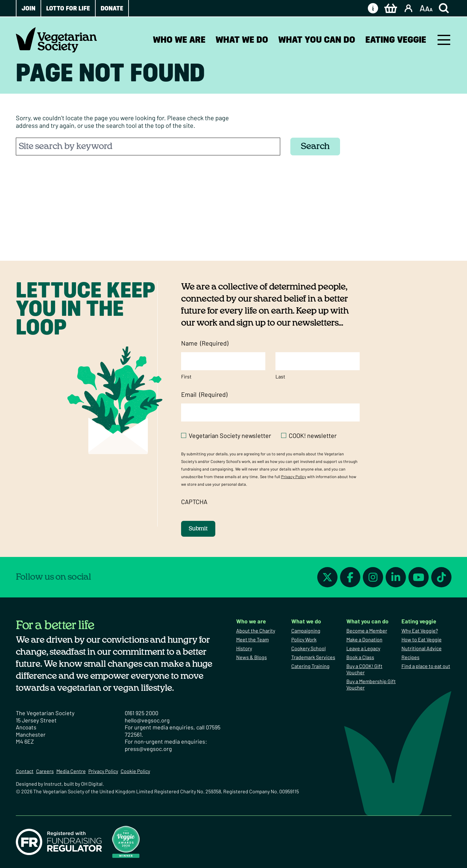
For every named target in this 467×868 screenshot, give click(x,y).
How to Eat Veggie (422, 639)
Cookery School (309, 648)
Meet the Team (252, 639)
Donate (112, 8)
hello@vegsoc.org (147, 720)
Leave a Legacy (363, 648)
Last (280, 376)
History (244, 648)
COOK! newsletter (313, 435)
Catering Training (310, 666)
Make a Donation (364, 639)
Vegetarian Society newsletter (230, 435)
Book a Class (360, 657)
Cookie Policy (135, 771)
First (186, 376)
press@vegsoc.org (148, 749)
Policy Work (304, 639)
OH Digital (92, 784)
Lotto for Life (68, 8)
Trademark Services (313, 657)
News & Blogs (252, 657)
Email (204, 394)
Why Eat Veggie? (420, 631)
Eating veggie (396, 40)
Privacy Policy (294, 477)
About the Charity (256, 631)
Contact (25, 771)
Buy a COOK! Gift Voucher (364, 669)
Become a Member (367, 631)
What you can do (317, 40)
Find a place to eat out (426, 666)
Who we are (179, 40)
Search (315, 147)
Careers (45, 771)
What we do (242, 40)
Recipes (410, 657)
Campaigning (306, 631)
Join (28, 8)
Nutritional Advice (422, 648)
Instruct (53, 784)
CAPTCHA (194, 502)
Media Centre (71, 771)
